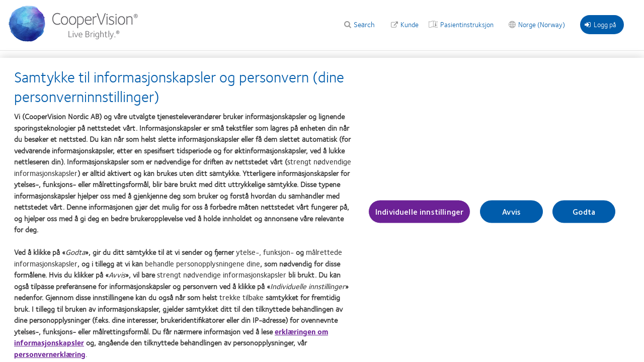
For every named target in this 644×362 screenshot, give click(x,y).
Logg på (600, 24)
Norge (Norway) (542, 24)
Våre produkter (60, 61)
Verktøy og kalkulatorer (132, 61)
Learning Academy (399, 61)
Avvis (511, 215)
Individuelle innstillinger (419, 215)
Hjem (15, 61)
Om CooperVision (468, 61)
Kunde (410, 24)
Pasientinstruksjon (467, 24)
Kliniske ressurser (208, 61)
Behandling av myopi (279, 61)
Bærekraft (524, 61)
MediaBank (340, 61)
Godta (584, 215)
